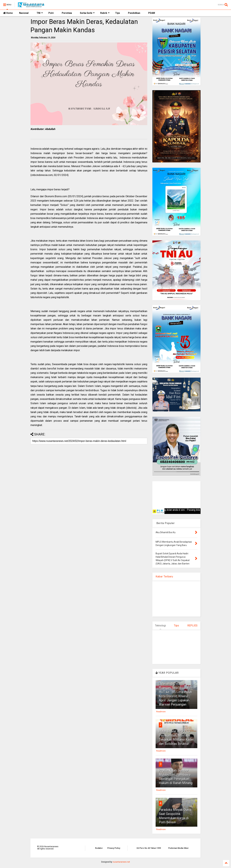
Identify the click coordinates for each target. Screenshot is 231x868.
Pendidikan (134, 13)
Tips (118, 13)
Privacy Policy (114, 848)
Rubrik (105, 13)
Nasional (24, 13)
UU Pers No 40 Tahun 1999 (149, 848)
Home (8, 13)
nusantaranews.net (121, 862)
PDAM (152, 13)
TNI (40, 13)
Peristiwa (67, 13)
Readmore (161, 712)
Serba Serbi (87, 13)
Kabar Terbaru (164, 577)
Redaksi (99, 848)
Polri (51, 13)
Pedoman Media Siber (178, 848)
